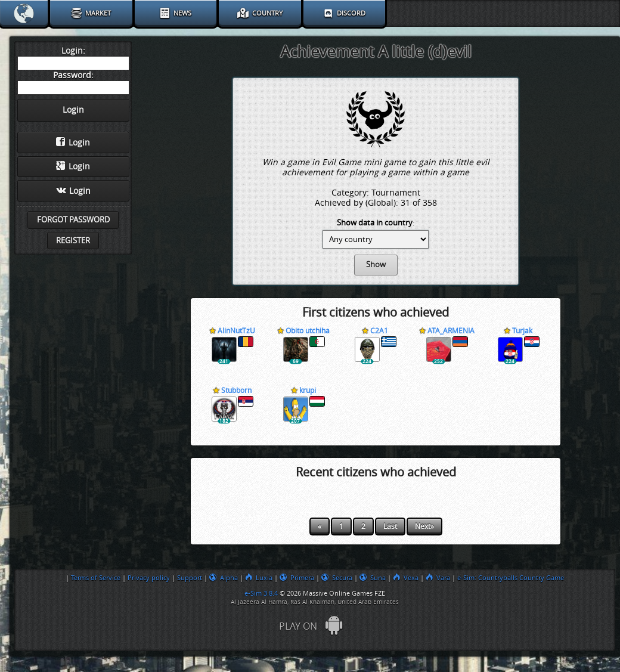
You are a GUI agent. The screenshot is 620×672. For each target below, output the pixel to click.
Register (73, 241)
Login (73, 143)
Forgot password (73, 220)
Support (190, 578)
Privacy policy (149, 578)
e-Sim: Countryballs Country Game (511, 578)
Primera (297, 578)
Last (390, 527)
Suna (373, 578)
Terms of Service (96, 578)
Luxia (259, 578)
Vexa (406, 578)
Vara (438, 578)
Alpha (224, 578)
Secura (337, 578)
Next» (424, 527)
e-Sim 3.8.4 (261, 593)
